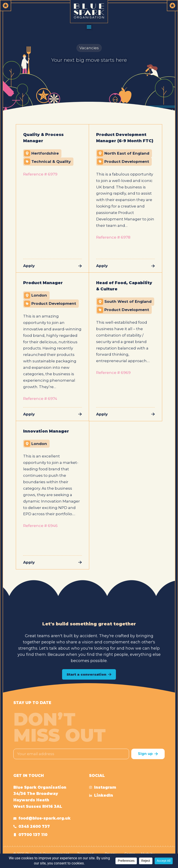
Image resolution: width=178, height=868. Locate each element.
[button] (89, 27)
